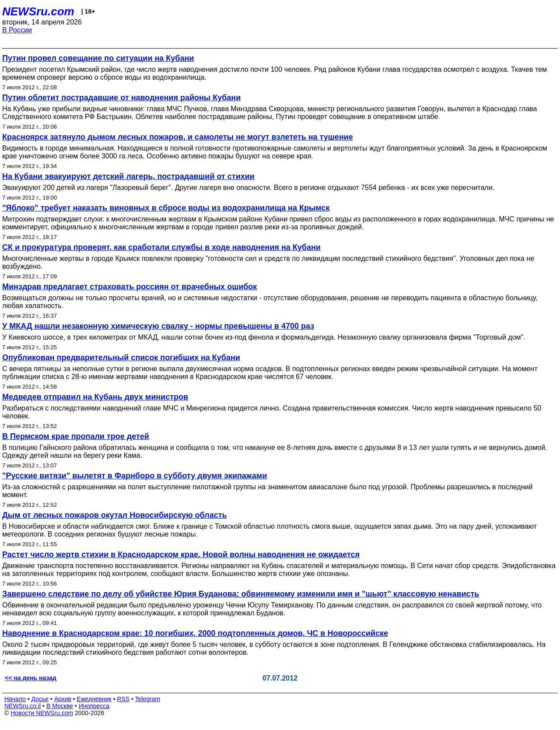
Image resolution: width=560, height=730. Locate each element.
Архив (63, 699)
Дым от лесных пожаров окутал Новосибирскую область (115, 515)
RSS (123, 699)
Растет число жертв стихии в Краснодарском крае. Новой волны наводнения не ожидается (181, 555)
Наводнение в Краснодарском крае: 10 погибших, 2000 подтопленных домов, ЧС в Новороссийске (195, 633)
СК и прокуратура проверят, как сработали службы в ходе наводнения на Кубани (161, 247)
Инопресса (94, 706)
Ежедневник (94, 699)
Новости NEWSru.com (42, 713)
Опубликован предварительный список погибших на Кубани (121, 358)
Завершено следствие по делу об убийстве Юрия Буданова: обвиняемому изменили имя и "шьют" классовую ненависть (241, 594)
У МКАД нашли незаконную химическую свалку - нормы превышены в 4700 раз (158, 326)
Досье (40, 699)
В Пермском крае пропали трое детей (76, 436)
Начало (15, 699)
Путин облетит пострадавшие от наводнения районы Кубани (121, 98)
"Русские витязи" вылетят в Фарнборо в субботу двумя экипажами (135, 476)
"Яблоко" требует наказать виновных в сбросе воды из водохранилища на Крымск (166, 208)
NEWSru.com (38, 11)
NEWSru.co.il (23, 706)
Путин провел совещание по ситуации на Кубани (98, 58)
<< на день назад (31, 678)
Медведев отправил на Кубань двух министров (95, 397)
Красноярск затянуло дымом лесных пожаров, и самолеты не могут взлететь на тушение (178, 137)
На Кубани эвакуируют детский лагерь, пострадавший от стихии (128, 176)
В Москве (60, 706)
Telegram (148, 699)
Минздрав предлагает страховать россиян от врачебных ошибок (129, 287)
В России (17, 30)
